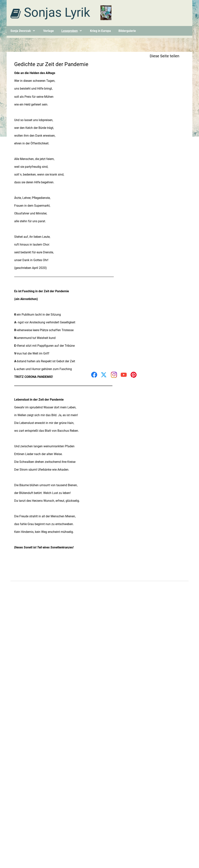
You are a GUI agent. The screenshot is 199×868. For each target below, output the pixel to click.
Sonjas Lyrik (57, 12)
